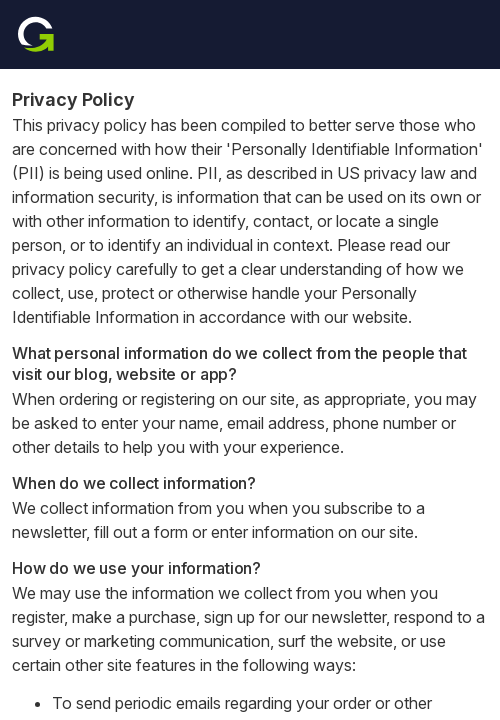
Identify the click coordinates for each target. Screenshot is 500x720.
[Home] (36, 34)
